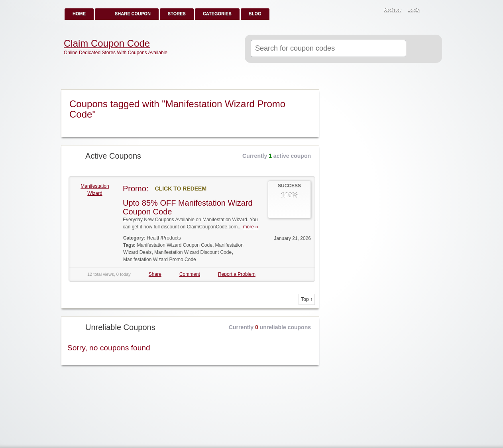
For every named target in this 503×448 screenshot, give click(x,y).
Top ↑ (307, 299)
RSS (432, 10)
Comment (190, 274)
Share (155, 274)
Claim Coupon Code (107, 43)
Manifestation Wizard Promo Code (160, 259)
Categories (217, 14)
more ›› (251, 227)
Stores (177, 14)
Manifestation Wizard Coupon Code (174, 245)
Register (393, 10)
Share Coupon (133, 14)
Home (79, 14)
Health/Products (164, 238)
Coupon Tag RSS (310, 96)
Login (414, 10)
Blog (255, 14)
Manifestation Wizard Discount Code (193, 252)
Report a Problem (237, 274)
